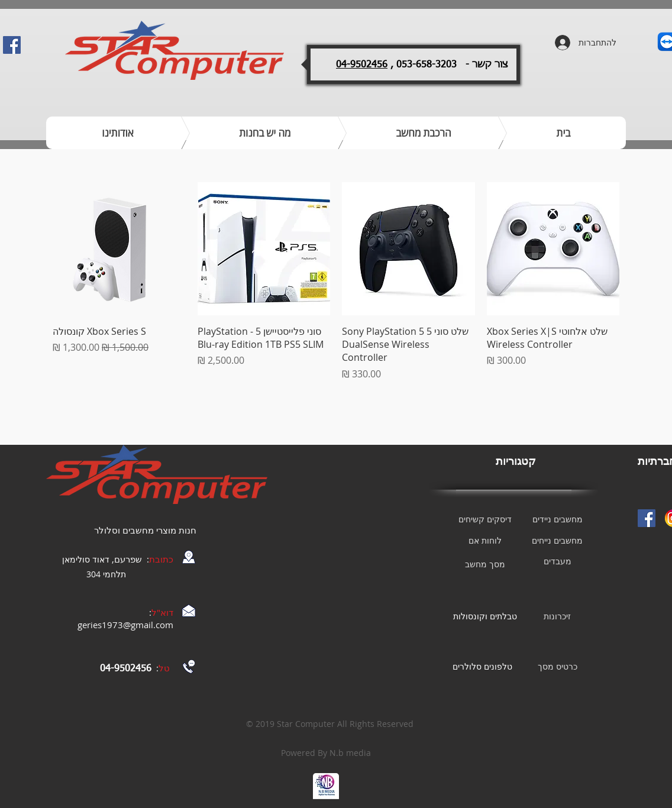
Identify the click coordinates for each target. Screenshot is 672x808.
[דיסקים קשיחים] (485, 519)
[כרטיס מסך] (557, 667)
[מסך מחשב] (485, 564)
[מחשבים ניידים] (557, 519)
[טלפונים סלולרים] (482, 667)
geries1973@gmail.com (125, 625)
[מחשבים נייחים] (557, 541)
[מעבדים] (557, 561)
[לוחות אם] (485, 541)
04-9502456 (362, 65)
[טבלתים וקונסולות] (485, 616)
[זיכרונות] (557, 616)
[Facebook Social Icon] (12, 45)
